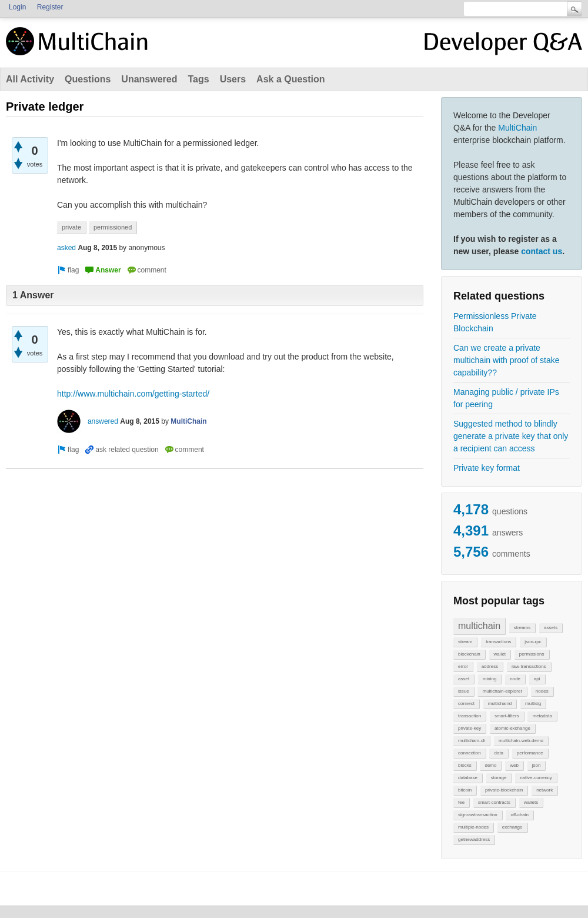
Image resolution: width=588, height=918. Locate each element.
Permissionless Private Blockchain (495, 322)
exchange (512, 827)
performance (530, 753)
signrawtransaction (478, 815)
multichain (479, 626)
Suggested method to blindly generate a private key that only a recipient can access (511, 436)
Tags (198, 79)
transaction (470, 716)
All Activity (30, 79)
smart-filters (507, 716)
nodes (542, 691)
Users (233, 79)
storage (499, 778)
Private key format (487, 468)
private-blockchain (504, 790)
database (468, 778)
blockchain (469, 654)
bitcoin (465, 790)
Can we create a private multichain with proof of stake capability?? (507, 360)
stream (465, 642)
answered (103, 421)
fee (461, 802)
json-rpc (533, 642)
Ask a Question (290, 79)
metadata (542, 716)
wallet (500, 654)
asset (464, 679)
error (463, 666)
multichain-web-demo (521, 741)
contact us (542, 251)
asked (66, 248)
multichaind (500, 704)
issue (464, 691)
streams (522, 628)
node (515, 679)
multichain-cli (472, 741)
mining (490, 679)
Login (17, 7)
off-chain (519, 815)
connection (470, 753)
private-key (470, 728)
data (499, 753)
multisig (533, 704)
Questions (88, 79)
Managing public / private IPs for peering (506, 398)
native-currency (536, 778)
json (537, 765)
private (71, 227)
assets (551, 628)
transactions (498, 642)
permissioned (113, 227)
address (490, 666)
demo (490, 765)
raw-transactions (529, 666)
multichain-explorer (502, 691)
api (537, 679)
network (544, 790)
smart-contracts (494, 802)
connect (466, 704)
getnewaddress (474, 839)
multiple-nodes (473, 827)
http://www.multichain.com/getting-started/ (133, 394)
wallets (531, 802)
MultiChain (517, 128)
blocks (465, 765)
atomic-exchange (512, 728)
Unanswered (149, 79)
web (514, 765)
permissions (532, 654)
